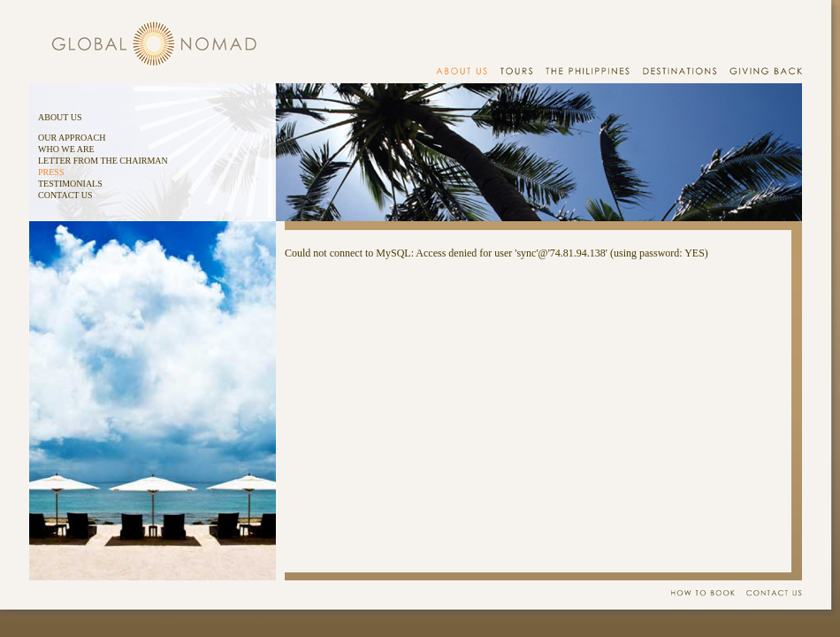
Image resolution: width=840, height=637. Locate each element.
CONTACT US (65, 195)
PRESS (51, 172)
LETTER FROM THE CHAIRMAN (103, 161)
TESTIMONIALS (70, 184)
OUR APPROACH (72, 138)
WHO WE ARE (66, 149)
